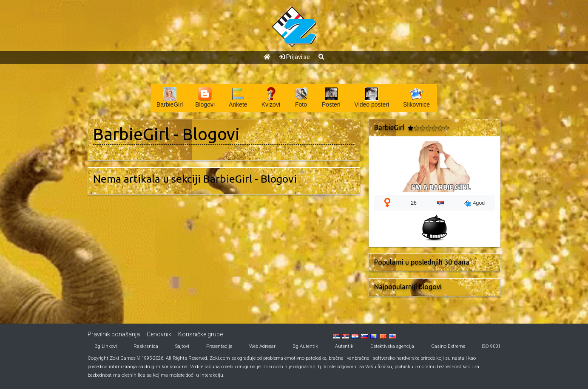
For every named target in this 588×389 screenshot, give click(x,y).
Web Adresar (262, 346)
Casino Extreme (448, 346)
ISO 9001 (491, 346)
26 (414, 203)
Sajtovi (182, 346)
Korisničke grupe (200, 334)
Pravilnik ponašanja (114, 334)
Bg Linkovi (106, 346)
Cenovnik (159, 334)
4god (474, 203)
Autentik (344, 346)
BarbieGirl (131, 134)
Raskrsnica (146, 346)
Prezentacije (219, 346)
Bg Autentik (305, 346)
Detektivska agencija (392, 346)
